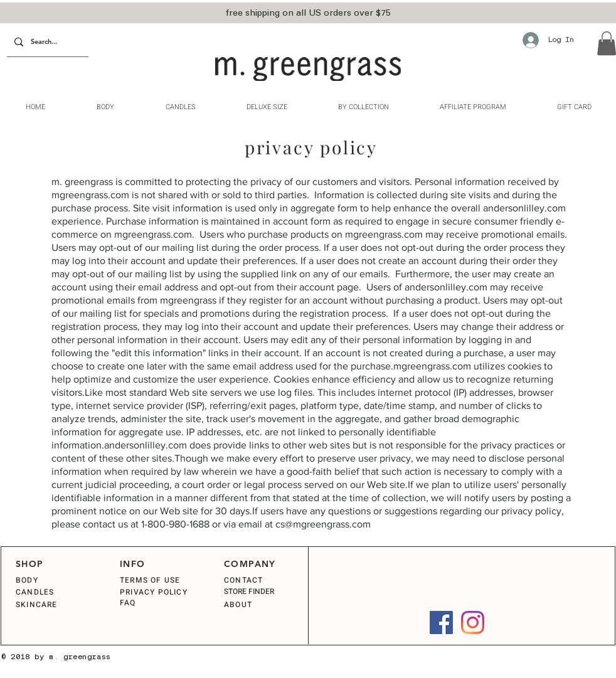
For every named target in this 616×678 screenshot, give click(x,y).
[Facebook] (441, 622)
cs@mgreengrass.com (323, 524)
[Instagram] (473, 622)
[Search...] (46, 42)
